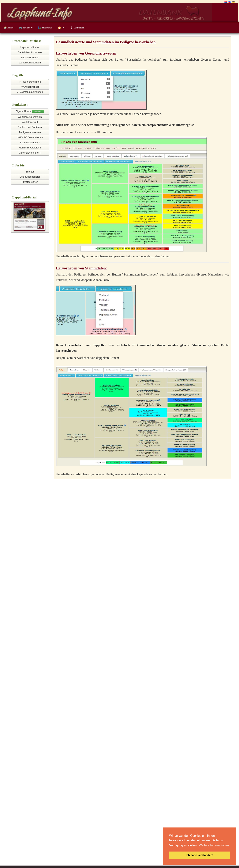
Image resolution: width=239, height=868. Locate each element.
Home (9, 28)
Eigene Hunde (30, 112)
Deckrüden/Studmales (30, 52)
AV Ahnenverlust (30, 87)
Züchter (30, 172)
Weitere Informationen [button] (214, 845)
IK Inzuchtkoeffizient (30, 82)
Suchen (26, 28)
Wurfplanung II (30, 122)
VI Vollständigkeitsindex (30, 92)
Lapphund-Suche (30, 47)
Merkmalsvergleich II (30, 153)
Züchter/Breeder (30, 57)
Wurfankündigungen (30, 63)
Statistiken (45, 28)
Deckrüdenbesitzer (30, 177)
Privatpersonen (30, 182)
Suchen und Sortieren (30, 127)
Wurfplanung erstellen (30, 117)
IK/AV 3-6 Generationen (30, 137)
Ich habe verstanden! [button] (200, 855)
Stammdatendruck (30, 142)
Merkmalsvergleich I (30, 148)
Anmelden (77, 28)
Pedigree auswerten (30, 132)
